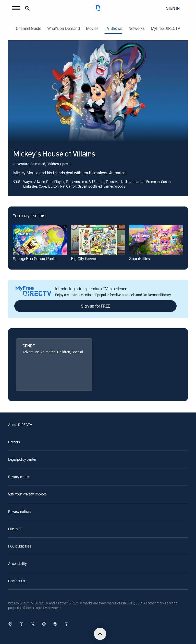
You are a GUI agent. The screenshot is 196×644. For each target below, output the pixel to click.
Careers (14, 442)
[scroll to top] (100, 634)
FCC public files (20, 546)
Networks (136, 28)
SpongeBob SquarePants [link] (34, 259)
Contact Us (17, 581)
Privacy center (19, 477)
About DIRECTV (20, 425)
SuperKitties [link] (139, 259)
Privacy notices (20, 511)
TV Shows (113, 28)
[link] (40, 240)
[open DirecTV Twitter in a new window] (33, 624)
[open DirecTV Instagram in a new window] (44, 624)
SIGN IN (173, 8)
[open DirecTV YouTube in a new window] (55, 624)
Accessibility (17, 563)
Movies (92, 28)
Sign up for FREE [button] (95, 306)
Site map (15, 529)
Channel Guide (28, 28)
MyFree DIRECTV (166, 28)
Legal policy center (22, 459)
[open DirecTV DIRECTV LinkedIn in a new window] (10, 624)
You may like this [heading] (29, 216)
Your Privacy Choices (31, 494)
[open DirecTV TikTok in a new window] (66, 624)
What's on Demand (64, 28)
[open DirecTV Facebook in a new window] (21, 624)
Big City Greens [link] (84, 259)
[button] (16, 8)
